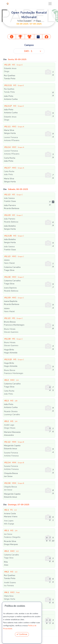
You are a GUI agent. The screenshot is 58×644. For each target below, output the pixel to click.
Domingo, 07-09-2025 (19, 505)
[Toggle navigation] (50, 4)
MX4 (14, 442)
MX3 (14, 127)
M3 (14, 65)
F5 (11, 510)
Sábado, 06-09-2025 (18, 189)
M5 (14, 318)
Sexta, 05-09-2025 (17, 59)
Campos (29, 45)
